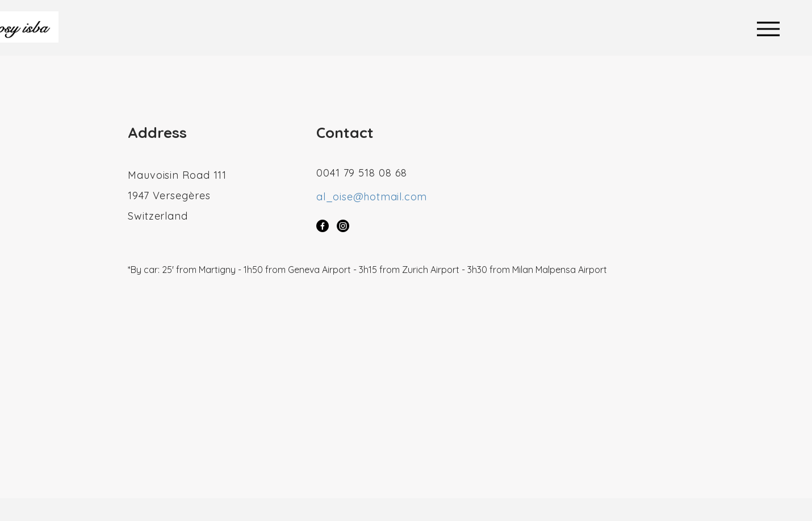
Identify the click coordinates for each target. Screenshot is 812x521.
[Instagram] (343, 226)
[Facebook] (323, 226)
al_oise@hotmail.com (372, 197)
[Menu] (771, 29)
